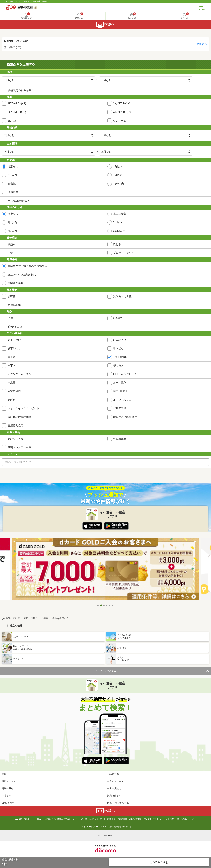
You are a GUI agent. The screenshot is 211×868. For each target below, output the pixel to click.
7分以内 (118, 175)
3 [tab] (104, 605)
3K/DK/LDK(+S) (17, 112)
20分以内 (13, 192)
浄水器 (12, 383)
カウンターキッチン (19, 374)
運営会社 (126, 827)
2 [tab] (101, 605)
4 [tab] (107, 605)
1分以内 (118, 166)
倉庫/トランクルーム (118, 803)
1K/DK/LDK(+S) (17, 104)
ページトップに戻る (105, 671)
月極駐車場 (113, 774)
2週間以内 (119, 231)
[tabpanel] (105, 570)
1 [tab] (98, 605)
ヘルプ (103, 827)
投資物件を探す (115, 796)
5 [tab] (110, 605)
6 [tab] (113, 605)
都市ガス (118, 366)
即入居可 (118, 348)
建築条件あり (15, 283)
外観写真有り (121, 439)
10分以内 (13, 184)
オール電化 (120, 383)
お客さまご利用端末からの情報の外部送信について (56, 819)
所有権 (12, 296)
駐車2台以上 (15, 348)
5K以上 (12, 121)
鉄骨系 (117, 244)
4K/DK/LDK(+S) (122, 112)
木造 (10, 253)
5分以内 (12, 175)
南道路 (12, 357)
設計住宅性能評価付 (19, 417)
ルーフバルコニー (124, 400)
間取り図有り (15, 439)
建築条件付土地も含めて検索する (27, 266)
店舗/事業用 (8, 803)
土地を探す (7, 796)
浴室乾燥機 (14, 391)
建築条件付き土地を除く (22, 275)
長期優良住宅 (15, 426)
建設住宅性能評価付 (125, 417)
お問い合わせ (114, 827)
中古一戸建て (114, 788)
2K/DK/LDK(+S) (122, 104)
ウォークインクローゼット (23, 408)
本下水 (12, 366)
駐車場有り (120, 340)
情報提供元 (111, 819)
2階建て (118, 318)
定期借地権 (14, 305)
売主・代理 (14, 340)
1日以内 (12, 222)
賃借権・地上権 (122, 296)
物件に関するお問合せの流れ (92, 819)
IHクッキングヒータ (125, 374)
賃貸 (4, 774)
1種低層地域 (120, 357)
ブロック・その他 (124, 253)
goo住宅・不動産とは (24, 819)
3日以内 (118, 222)
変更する (202, 44)
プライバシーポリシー (89, 827)
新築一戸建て (9, 788)
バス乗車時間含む (18, 201)
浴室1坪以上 (120, 391)
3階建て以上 (15, 327)
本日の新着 (120, 214)
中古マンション (115, 781)
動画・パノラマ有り (19, 447)
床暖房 (12, 400)
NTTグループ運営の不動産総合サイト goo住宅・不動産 (27, 1)
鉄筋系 (12, 244)
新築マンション (10, 781)
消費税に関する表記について (182, 819)
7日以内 (12, 231)
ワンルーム (120, 121)
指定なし (13, 166)
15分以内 (119, 184)
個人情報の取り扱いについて (156, 819)
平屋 (10, 318)
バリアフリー (121, 408)
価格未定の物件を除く (21, 90)
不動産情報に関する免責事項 (129, 819)
